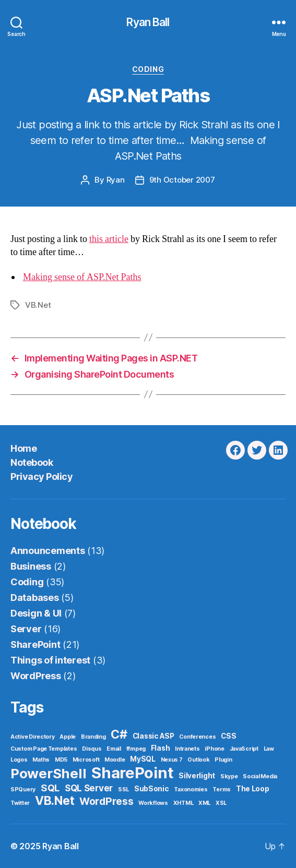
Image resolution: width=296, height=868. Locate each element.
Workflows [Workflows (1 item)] (153, 803)
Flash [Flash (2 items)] (161, 748)
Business (31, 566)
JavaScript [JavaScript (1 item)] (244, 749)
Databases (35, 598)
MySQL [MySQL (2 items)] (143, 759)
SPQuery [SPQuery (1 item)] (23, 789)
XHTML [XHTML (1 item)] (183, 803)
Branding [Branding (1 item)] (93, 737)
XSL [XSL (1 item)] (221, 803)
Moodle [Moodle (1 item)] (115, 760)
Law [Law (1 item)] (269, 749)
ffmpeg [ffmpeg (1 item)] (136, 749)
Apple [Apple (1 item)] (68, 737)
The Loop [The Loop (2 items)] (253, 789)
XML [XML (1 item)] (204, 803)
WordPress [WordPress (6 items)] (106, 801)
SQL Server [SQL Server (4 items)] (89, 788)
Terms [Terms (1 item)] (222, 789)
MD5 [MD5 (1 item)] (61, 760)
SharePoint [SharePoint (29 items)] (132, 773)
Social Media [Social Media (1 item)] (260, 776)
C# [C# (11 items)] (119, 734)
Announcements (48, 551)
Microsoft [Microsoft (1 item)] (86, 760)
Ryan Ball (148, 22)
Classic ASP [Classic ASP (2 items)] (153, 736)
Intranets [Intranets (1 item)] (187, 749)
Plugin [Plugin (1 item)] (223, 760)
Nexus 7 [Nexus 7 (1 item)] (172, 760)
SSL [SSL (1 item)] (123, 789)
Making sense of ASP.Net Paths (82, 277)
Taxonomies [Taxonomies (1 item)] (191, 789)
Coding (148, 69)
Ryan (116, 180)
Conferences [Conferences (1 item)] (197, 737)
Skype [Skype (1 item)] (229, 776)
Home (23, 448)
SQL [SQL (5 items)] (50, 788)
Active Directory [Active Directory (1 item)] (33, 737)
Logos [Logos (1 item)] (19, 760)
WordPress (36, 676)
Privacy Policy (42, 477)
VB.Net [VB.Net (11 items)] (55, 801)
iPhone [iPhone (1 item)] (214, 749)
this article (109, 239)
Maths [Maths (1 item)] (41, 760)
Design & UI (36, 613)
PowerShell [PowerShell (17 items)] (48, 773)
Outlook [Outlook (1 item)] (198, 760)
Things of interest (50, 660)
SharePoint (35, 644)
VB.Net (38, 305)
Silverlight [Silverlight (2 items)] (197, 776)
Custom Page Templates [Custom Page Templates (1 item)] (44, 749)
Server (26, 629)
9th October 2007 (182, 180)
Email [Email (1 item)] (114, 749)
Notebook (32, 462)
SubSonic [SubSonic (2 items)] (152, 789)
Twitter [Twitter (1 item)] (20, 803)
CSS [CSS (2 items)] (228, 736)
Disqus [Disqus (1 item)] (92, 749)
